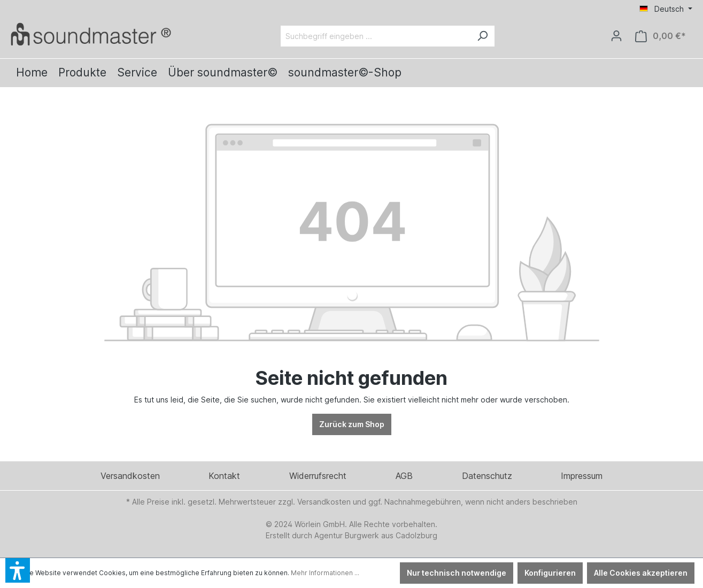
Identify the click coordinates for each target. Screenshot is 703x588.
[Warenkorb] (660, 36)
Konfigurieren (550, 573)
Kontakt (224, 476)
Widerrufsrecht (318, 476)
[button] (18, 570)
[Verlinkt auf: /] (91, 34)
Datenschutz (487, 476)
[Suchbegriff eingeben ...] (376, 36)
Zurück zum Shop (352, 424)
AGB (404, 476)
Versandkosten (130, 476)
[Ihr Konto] (616, 36)
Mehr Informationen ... (325, 573)
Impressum (582, 476)
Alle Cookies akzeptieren (641, 573)
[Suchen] (482, 36)
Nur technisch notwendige (457, 573)
